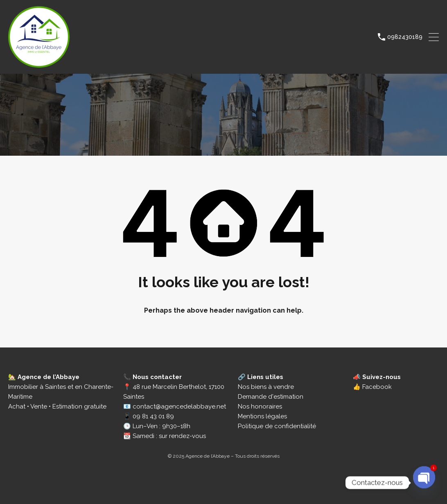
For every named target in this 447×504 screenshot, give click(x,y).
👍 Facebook (372, 387)
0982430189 (405, 37)
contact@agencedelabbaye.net (179, 406)
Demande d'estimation (271, 397)
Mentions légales (262, 416)
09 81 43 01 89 (153, 416)
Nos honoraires (260, 406)
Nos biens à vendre (266, 387)
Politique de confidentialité (277, 426)
